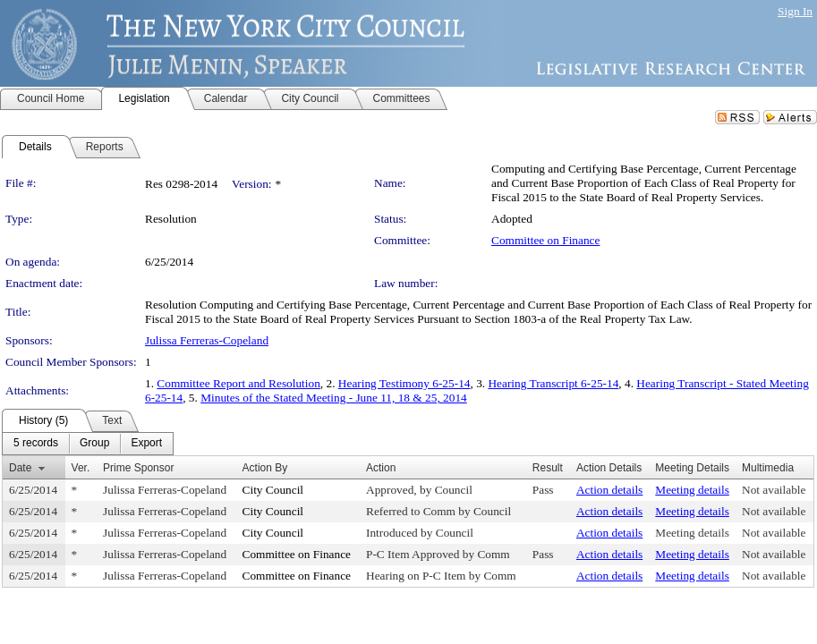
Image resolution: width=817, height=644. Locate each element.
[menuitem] (36, 444)
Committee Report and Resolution (238, 383)
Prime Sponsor (138, 468)
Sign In (795, 11)
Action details (609, 490)
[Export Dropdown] (146, 444)
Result (548, 468)
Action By (265, 468)
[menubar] (88, 444)
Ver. (81, 468)
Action (381, 468)
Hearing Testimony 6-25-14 (404, 383)
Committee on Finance (545, 240)
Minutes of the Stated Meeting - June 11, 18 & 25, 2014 (334, 398)
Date (20, 468)
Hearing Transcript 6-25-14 (553, 383)
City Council (273, 490)
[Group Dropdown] (94, 444)
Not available (774, 490)
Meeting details (692, 490)
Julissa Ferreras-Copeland (207, 340)
